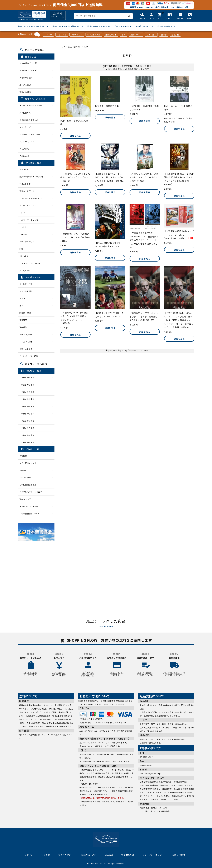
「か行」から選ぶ (28, 385)
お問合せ (23, 470)
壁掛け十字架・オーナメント (32, 177)
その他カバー (25, 156)
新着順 (148, 66)
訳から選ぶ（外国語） (29, 70)
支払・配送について (28, 463)
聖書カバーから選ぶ (97, 26)
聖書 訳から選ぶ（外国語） (67, 26)
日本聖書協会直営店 (28, 485)
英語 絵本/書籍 (26, 334)
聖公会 (164, 35)
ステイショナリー (27, 242)
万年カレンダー (26, 184)
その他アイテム (143, 26)
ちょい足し (151, 35)
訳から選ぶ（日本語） (29, 63)
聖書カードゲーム (27, 191)
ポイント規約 (25, 477)
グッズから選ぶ (121, 26)
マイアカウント (66, 855)
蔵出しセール (136, 35)
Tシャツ (23, 213)
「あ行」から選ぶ (28, 377)
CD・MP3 (24, 256)
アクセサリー (77, 35)
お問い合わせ (179, 855)
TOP (63, 47)
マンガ (22, 298)
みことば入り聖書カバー (30, 120)
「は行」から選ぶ (28, 414)
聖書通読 (23, 327)
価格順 (139, 66)
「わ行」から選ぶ (28, 442)
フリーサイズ (25, 127)
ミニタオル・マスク (28, 205)
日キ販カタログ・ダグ (29, 506)
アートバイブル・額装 (29, 356)
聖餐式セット (111, 35)
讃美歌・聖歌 (25, 313)
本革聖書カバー (26, 113)
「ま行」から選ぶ (28, 421)
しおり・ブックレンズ (29, 220)
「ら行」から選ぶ (28, 435)
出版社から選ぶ (165, 26)
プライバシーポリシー (153, 855)
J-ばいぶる (62, 35)
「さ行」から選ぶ (28, 392)
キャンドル (24, 169)
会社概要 (23, 456)
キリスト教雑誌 (94, 35)
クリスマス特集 (26, 342)
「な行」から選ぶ (28, 406)
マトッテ (48, 35)
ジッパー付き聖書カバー (30, 134)
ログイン (29, 855)
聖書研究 (23, 320)
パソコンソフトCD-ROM (30, 263)
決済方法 (109, 855)
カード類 (23, 234)
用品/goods (74, 47)
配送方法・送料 (89, 855)
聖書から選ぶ (25, 92)
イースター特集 (26, 284)
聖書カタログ (25, 499)
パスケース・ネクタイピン (31, 198)
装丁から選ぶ (25, 85)
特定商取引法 (128, 855)
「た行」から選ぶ (28, 399)
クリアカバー (25, 149)
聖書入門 (175, 35)
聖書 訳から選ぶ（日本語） (32, 26)
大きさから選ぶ (26, 78)
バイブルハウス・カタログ (31, 492)
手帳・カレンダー (27, 349)
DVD (86, 47)
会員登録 (46, 855)
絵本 (123, 35)
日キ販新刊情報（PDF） (30, 514)
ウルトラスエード (27, 142)
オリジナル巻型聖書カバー (31, 105)
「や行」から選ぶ (28, 428)
